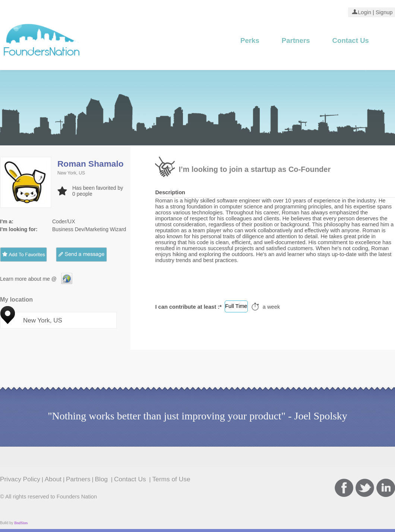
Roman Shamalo (91, 164)
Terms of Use (171, 479)
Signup (383, 12)
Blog (102, 479)
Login (364, 12)
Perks (250, 40)
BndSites (21, 523)
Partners (296, 40)
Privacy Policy (20, 479)
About (53, 479)
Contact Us (351, 40)
